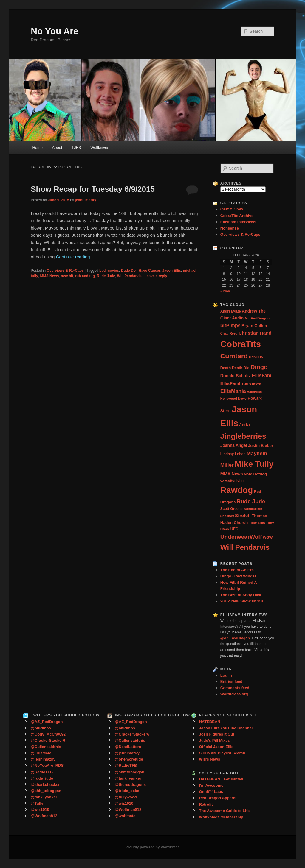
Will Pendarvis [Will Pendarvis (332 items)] (245, 547)
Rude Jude (106, 276)
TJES (76, 147)
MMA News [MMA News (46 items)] (232, 474)
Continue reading (76, 257)
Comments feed (235, 688)
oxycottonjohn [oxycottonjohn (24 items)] (232, 480)
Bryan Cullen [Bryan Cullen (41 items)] (254, 326)
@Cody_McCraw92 (48, 734)
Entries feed (231, 682)
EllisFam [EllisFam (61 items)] (262, 376)
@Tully (37, 803)
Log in (226, 675)
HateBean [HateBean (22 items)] (254, 392)
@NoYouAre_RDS (47, 765)
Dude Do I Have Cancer (141, 271)
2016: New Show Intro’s (242, 601)
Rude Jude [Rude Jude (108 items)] (251, 501)
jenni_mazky (85, 200)
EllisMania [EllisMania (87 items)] (233, 391)
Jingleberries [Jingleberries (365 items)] (243, 436)
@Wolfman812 (44, 816)
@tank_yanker (44, 797)
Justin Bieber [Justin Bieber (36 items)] (261, 445)
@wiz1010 (40, 810)
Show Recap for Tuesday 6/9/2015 (93, 189)
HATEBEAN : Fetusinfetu (222, 779)
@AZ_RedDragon (47, 722)
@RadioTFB (42, 772)
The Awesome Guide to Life (224, 811)
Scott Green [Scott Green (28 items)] (230, 509)
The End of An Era (237, 570)
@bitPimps (41, 728)
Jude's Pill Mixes (214, 740)
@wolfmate (125, 816)
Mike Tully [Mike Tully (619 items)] (254, 464)
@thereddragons (130, 785)
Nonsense (230, 228)
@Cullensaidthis (46, 747)
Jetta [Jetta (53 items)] (244, 425)
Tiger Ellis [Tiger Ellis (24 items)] (257, 523)
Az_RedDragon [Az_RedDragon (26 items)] (257, 318)
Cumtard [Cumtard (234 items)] (234, 356)
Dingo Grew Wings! (238, 576)
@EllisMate (41, 753)
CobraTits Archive (237, 216)
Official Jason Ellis (216, 747)
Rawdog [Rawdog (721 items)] (237, 490)
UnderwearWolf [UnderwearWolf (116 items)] (241, 537)
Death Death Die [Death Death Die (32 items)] (235, 368)
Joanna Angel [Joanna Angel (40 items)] (234, 445)
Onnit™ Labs (211, 792)
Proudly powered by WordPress (152, 847)
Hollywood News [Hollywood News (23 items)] (233, 399)
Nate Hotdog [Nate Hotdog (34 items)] (255, 474)
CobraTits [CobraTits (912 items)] (241, 344)
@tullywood (126, 797)
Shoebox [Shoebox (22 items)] (227, 516)
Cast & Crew (232, 209)
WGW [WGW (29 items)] (268, 538)
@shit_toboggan (46, 791)
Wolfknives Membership (221, 817)
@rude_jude (42, 778)
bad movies (109, 271)
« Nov (225, 291)
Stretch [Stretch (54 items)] (243, 515)
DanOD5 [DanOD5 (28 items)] (256, 357)
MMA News (50, 276)
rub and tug (85, 276)
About (57, 147)
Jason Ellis (172, 271)
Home (37, 147)
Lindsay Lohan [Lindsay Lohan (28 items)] (233, 454)
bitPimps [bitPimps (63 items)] (230, 325)
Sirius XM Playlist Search (222, 753)
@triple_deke (127, 791)
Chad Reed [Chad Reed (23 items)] (229, 333)
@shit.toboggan (130, 772)
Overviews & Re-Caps (65, 271)
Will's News (209, 759)
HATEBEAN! (210, 722)
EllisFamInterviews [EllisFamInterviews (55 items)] (241, 383)
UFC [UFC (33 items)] (234, 529)
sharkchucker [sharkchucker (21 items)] (252, 509)
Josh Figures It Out (216, 734)
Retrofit (206, 804)
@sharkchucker (45, 785)
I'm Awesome (211, 785)
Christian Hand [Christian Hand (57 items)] (255, 333)
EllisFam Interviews (238, 222)
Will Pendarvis (129, 276)
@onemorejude (129, 759)
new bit (67, 276)
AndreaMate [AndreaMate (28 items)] (231, 311)
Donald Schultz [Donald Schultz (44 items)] (236, 376)
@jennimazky (43, 759)
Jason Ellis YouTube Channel (226, 728)
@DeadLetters (128, 747)
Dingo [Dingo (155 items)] (259, 367)
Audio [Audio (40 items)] (238, 318)
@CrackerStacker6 (48, 740)
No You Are (54, 31)
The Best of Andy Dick (241, 595)
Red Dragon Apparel (217, 798)
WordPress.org (234, 694)
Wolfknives (100, 147)
